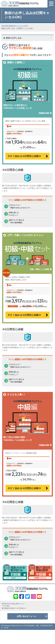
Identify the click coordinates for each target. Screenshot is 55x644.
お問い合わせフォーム (26, 617)
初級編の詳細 (44, 113)
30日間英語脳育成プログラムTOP (14, 26)
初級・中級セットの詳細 (40, 269)
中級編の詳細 (44, 445)
